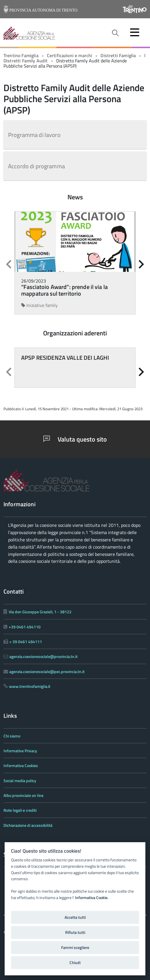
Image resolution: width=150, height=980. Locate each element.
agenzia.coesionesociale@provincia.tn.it (43, 656)
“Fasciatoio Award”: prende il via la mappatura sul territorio (64, 290)
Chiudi (75, 963)
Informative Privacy (20, 751)
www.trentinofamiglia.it (30, 686)
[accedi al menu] (135, 32)
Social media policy (20, 781)
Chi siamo (12, 736)
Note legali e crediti (20, 810)
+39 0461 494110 (25, 627)
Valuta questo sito (75, 439)
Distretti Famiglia (118, 55)
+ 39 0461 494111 (26, 642)
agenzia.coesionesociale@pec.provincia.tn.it (47, 671)
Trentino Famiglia (21, 55)
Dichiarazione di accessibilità (28, 825)
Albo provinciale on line (23, 795)
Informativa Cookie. (92, 898)
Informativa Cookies (21, 765)
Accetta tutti (75, 917)
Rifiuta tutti (75, 932)
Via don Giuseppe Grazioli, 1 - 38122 (40, 612)
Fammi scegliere (75, 948)
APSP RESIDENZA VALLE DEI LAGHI (65, 358)
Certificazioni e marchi (70, 55)
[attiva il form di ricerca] (115, 33)
